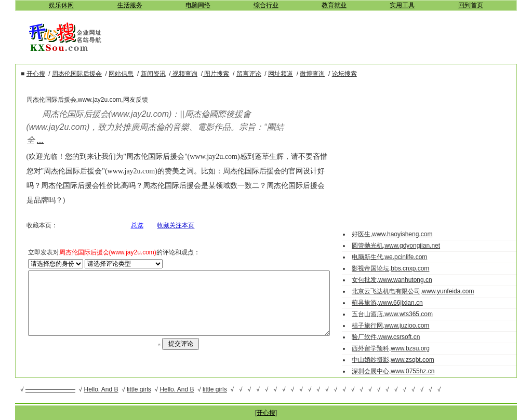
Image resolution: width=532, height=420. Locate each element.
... (22, 140)
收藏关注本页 (169, 211)
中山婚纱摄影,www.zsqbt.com (402, 360)
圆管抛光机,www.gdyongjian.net (405, 246)
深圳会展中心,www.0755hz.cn (402, 371)
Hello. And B (101, 389)
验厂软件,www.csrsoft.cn (395, 337)
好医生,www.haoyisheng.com (401, 234)
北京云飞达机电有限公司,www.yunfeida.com (422, 291)
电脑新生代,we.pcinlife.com (399, 257)
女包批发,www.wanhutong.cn (401, 280)
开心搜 (266, 413)
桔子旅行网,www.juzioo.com (400, 326)
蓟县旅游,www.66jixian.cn (397, 303)
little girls (139, 389)
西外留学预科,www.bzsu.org (400, 348)
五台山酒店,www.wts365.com (402, 314)
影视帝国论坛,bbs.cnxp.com (400, 268)
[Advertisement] (317, 36)
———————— (50, 389)
